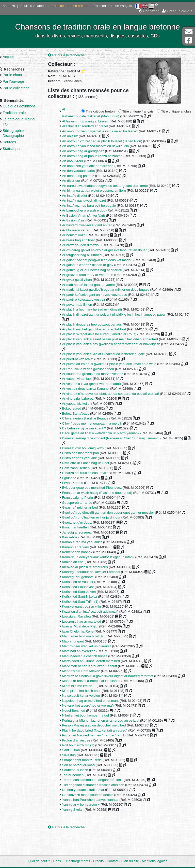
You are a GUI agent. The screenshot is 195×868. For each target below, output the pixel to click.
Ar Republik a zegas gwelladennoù (94, 379)
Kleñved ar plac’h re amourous (91, 587)
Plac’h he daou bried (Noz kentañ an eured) (101, 751)
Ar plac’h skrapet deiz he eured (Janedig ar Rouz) (105, 335)
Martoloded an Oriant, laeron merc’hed (97, 681)
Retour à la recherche (72, 55)
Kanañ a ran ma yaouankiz (88, 562)
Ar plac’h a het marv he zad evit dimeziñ (98, 310)
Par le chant (20, 75)
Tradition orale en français (112, 6)
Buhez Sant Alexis (82, 429)
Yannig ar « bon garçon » (87, 825)
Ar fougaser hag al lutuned (88, 255)
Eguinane (75, 493)
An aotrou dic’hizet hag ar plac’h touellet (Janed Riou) (108, 141)
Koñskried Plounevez (84, 607)
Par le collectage (24, 88)
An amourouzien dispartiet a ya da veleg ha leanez (106, 131)
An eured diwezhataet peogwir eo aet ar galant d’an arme (111, 186)
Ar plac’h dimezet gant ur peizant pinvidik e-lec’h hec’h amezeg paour (120, 315)
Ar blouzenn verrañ (82, 230)
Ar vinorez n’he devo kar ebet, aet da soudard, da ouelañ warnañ (117, 404)
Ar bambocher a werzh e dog (90, 211)
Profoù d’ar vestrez (82, 760)
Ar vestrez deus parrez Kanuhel (92, 399)
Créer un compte (177, 11)
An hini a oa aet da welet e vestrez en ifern (100, 191)
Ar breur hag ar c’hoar (84, 240)
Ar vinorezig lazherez (84, 414)
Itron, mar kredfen (81, 547)
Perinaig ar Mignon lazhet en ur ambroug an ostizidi (107, 741)
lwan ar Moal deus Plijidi (86, 646)
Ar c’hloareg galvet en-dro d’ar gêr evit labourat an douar (110, 250)
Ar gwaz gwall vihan (83, 280)
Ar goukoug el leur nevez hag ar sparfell (98, 270)
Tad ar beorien (79, 795)
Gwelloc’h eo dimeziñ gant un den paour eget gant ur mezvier (114, 528)
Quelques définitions (27, 106)
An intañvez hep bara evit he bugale (95, 206)
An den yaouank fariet (84, 171)
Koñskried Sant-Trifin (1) (86, 622)
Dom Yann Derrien (82, 483)
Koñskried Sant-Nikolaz (86, 617)
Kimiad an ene (79, 582)
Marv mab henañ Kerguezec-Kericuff (95, 686)
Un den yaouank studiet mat (89, 810)
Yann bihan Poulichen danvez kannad (96, 820)
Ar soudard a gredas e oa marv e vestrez (99, 384)
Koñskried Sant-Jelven (85, 612)
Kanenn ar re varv (82, 567)
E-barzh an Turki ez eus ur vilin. (92, 488)
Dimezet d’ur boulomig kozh (89, 463)
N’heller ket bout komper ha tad (92, 736)
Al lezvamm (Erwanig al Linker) (91, 122)
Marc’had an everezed (85, 671)
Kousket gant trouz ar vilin (87, 627)
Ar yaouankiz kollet (82, 419)
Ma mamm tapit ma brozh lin (89, 656)
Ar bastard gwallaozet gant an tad (93, 226)
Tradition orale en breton (69, 6)
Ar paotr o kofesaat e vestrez (90, 300)
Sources (17, 142)
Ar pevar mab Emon (83, 305)
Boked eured (78, 424)
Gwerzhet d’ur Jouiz (83, 543)
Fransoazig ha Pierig (84, 513)
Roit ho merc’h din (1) (84, 765)
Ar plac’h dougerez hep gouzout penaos (98, 325)
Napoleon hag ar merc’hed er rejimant (96, 721)
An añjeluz (76, 136)
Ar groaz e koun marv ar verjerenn (94, 275)
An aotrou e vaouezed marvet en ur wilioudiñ (101, 146)
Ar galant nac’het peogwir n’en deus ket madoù (103, 260)
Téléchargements (77, 861)
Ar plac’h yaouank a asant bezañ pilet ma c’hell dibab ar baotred (116, 339)
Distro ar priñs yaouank (85, 473)
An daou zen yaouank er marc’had (94, 166)
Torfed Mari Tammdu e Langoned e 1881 (98, 800)
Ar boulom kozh (80, 236)
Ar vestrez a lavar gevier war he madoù (97, 394)
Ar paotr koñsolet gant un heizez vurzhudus (101, 295)
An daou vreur (79, 161)
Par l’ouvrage (21, 81)
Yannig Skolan (79, 830)
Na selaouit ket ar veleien (87, 716)
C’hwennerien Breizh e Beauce (91, 434)
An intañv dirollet (80, 196)
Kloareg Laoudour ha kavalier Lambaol (97, 592)
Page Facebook (189, 40)
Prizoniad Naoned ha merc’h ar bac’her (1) (100, 755)
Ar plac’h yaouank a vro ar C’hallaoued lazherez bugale (109, 359)
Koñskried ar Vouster (84, 602)
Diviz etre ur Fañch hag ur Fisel (92, 478)
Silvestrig (75, 775)
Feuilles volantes (33, 6)
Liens (57, 861)
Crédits (98, 861)
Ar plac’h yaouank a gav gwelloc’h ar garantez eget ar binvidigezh (117, 349)
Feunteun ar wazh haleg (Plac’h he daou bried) (103, 508)
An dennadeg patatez (84, 176)
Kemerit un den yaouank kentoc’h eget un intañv (104, 577)
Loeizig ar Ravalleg (82, 636)
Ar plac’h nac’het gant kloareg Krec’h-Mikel (100, 330)
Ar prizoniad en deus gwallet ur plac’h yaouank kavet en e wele (115, 369)
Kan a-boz (76, 557)
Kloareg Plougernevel (84, 597)
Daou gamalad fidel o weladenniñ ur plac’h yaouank (107, 448)
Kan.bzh (9, 6)
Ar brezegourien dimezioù (87, 245)
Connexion (149, 11)
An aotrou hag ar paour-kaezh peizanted (98, 156)
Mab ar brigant (79, 661)
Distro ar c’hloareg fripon (86, 468)
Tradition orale (22, 113)
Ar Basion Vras (79, 221)
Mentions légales (155, 861)
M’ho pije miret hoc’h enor (87, 711)
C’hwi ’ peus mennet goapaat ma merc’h (98, 438)
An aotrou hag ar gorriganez (89, 151)
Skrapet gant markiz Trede (88, 780)
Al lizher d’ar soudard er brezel (91, 127)
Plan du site (130, 861)
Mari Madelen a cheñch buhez (91, 676)
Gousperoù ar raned (83, 518)
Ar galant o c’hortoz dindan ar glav (94, 265)
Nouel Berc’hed (80, 731)
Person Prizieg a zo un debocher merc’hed (100, 745)
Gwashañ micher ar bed (86, 523)
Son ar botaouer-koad (84, 785)
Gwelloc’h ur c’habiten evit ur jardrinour (97, 537)
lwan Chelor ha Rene (84, 652)
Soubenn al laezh (81, 790)
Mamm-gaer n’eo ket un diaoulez (93, 666)
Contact (112, 861)
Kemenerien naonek (83, 572)
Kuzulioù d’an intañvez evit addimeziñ (96, 632)
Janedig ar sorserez (83, 552)
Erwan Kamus (79, 498)
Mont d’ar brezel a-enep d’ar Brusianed (97, 701)
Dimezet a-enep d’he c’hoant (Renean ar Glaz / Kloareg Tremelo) (117, 453)
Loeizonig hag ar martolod (88, 642)
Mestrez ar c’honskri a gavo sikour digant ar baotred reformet (114, 696)
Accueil (16, 57)
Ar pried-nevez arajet (84, 364)
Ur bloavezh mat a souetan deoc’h (94, 815)
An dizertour (77, 181)
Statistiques (20, 149)
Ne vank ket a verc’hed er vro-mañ (94, 726)
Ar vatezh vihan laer (83, 389)
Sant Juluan (77, 770)
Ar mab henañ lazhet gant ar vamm (94, 285)
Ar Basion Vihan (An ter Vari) (90, 216)
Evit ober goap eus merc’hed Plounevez (98, 503)
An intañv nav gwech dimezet (90, 201)
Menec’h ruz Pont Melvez (87, 691)
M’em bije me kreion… (85, 706)
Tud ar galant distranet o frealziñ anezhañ (99, 805)
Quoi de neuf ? (39, 861)
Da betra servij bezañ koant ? (90, 444)
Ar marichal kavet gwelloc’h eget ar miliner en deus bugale (112, 290)
